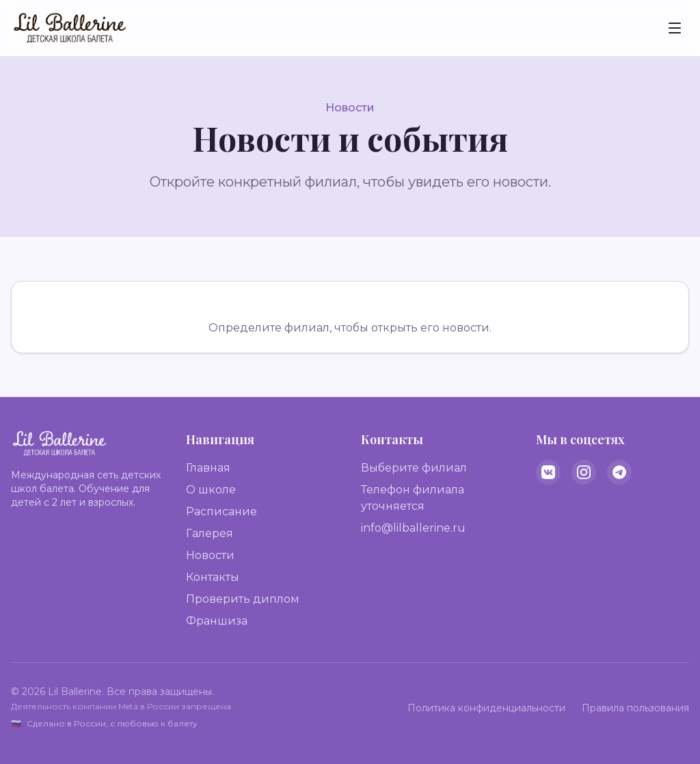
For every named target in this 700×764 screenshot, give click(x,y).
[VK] (548, 472)
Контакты (213, 577)
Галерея (210, 533)
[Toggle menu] (675, 28)
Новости (210, 555)
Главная (208, 468)
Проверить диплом (243, 599)
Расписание (221, 511)
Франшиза (217, 621)
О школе (211, 490)
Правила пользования (635, 708)
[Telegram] (619, 472)
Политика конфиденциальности (486, 708)
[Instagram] (584, 472)
